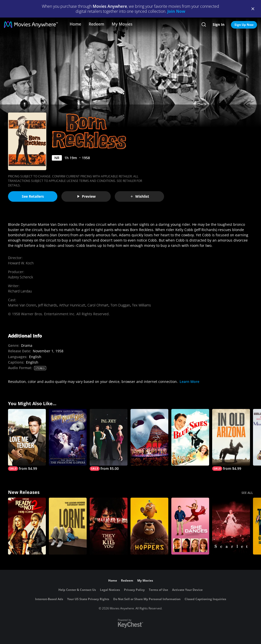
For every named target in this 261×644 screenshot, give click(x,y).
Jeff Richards (48, 305)
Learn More (189, 382)
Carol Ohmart (98, 305)
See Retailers (33, 196)
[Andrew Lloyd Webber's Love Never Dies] (68, 437)
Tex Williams (142, 305)
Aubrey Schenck (21, 277)
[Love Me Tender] (27, 440)
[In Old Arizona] (231, 440)
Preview (86, 196)
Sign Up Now (244, 25)
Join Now (176, 11)
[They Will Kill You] (109, 526)
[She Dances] (190, 526)
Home (75, 24)
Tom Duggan (120, 305)
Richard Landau (20, 291)
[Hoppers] (149, 526)
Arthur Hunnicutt (72, 305)
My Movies (122, 24)
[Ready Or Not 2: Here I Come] (27, 526)
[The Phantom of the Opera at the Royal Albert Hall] (149, 437)
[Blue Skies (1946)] (190, 437)
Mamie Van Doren (22, 305)
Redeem (96, 24)
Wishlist (140, 196)
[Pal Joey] (109, 440)
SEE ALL (247, 493)
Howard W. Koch (21, 263)
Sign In (219, 24)
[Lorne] (68, 526)
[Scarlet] (231, 526)
